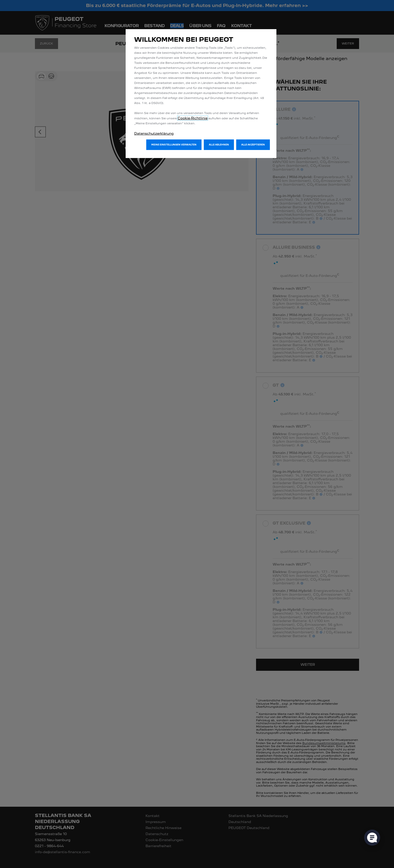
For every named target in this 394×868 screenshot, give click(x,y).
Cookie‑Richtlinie (193, 118)
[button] (174, 145)
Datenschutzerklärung (154, 133)
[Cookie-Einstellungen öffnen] (372, 838)
